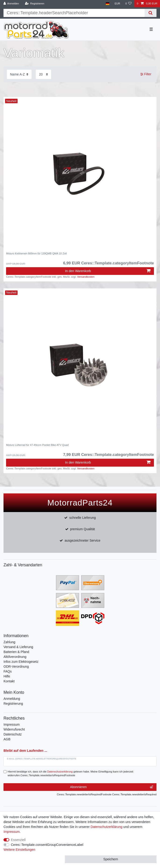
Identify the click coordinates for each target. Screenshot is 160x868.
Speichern (111, 859)
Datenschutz (13, 734)
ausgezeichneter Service (83, 540)
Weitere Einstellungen (19, 850)
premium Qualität (83, 529)
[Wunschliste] (128, 4)
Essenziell (18, 840)
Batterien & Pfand (16, 652)
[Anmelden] (11, 4)
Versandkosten (86, 277)
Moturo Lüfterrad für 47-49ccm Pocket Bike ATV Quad (37, 445)
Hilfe (7, 676)
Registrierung (13, 704)
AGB (7, 739)
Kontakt (9, 681)
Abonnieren (112, 787)
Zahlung (9, 642)
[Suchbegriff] (74, 13)
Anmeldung (12, 699)
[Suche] (151, 13)
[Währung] (117, 4)
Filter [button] (146, 74)
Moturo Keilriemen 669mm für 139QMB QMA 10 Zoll (36, 253)
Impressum (12, 724)
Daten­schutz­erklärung (107, 827)
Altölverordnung (15, 657)
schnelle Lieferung (82, 518)
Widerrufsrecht (14, 729)
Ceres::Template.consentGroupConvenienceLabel (47, 845)
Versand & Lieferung (18, 647)
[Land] (108, 4)
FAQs (8, 671)
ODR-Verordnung (16, 666)
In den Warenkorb (108, 271)
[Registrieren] (34, 4)
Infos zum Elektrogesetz (21, 662)
